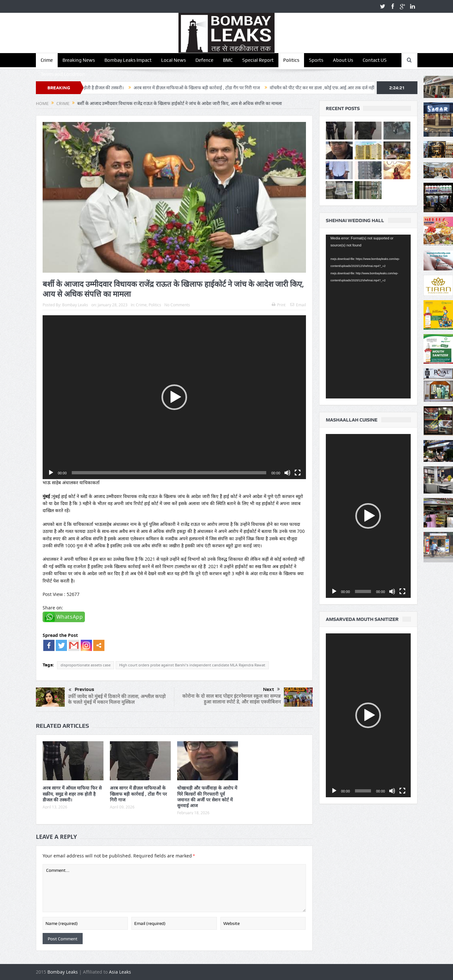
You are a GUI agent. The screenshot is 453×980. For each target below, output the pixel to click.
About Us (343, 60)
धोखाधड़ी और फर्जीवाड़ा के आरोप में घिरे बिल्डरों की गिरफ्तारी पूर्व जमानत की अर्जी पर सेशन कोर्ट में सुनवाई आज (207, 797)
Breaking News (79, 60)
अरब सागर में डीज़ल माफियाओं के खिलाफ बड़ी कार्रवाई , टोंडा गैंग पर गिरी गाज (207, 88)
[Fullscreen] (298, 473)
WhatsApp (70, 617)
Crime (47, 60)
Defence (204, 60)
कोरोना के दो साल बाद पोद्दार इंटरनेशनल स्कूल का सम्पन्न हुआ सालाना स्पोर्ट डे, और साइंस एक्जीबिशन (231, 699)
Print (279, 305)
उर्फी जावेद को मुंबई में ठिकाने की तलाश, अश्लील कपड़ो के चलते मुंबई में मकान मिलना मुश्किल (117, 699)
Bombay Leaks (75, 305)
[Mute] (287, 473)
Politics (291, 60)
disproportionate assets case (86, 665)
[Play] (51, 473)
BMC (228, 60)
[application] (174, 397)
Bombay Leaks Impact (128, 60)
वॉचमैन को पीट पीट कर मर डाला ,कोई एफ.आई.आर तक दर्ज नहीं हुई (335, 88)
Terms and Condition (63, 74)
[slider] (169, 473)
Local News (173, 60)
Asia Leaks (120, 972)
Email (298, 305)
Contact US (375, 60)
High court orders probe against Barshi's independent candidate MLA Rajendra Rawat (192, 665)
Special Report (258, 60)
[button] (174, 397)
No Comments (177, 305)
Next (272, 689)
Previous (81, 690)
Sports (316, 60)
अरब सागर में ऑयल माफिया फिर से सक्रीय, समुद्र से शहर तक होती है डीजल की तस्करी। (72, 794)
